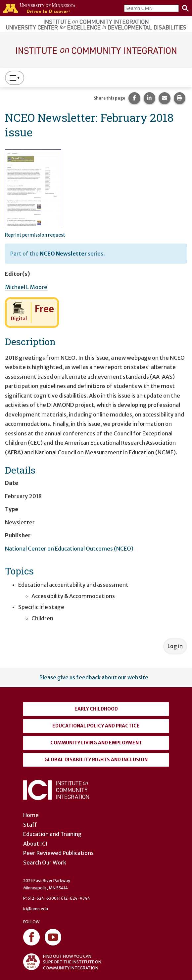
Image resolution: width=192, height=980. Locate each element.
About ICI (35, 844)
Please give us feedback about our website (94, 677)
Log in (175, 646)
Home (31, 815)
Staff (30, 825)
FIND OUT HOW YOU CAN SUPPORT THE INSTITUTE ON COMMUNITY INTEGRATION (62, 962)
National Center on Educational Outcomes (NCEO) (69, 549)
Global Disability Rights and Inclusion (96, 760)
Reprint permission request (35, 235)
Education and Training (52, 834)
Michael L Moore (26, 287)
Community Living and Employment (96, 743)
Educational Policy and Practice (96, 726)
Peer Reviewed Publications (58, 853)
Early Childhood (96, 709)
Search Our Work (45, 863)
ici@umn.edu (36, 909)
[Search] (184, 8)
